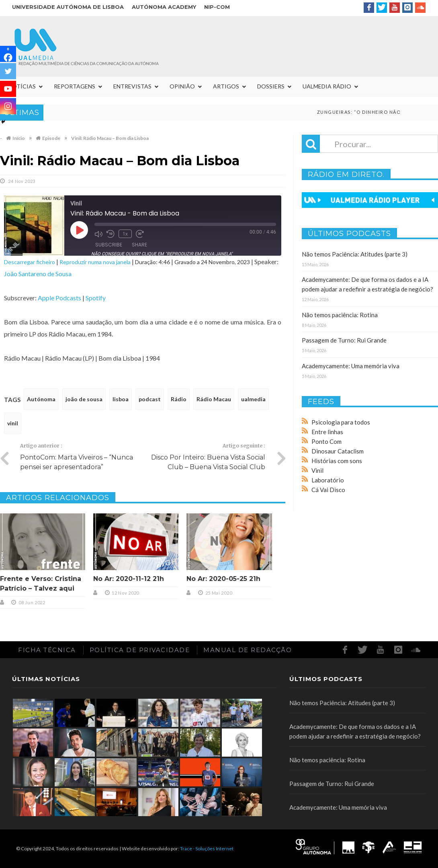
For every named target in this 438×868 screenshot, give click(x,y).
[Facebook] (8, 54)
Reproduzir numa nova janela (95, 262)
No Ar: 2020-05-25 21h (223, 579)
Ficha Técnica (47, 650)
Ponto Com (326, 441)
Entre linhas (327, 432)
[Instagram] (8, 106)
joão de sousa (84, 399)
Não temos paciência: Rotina (340, 315)
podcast (150, 399)
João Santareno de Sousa (38, 274)
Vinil (317, 470)
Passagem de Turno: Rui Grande (344, 340)
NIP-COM (217, 7)
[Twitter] (8, 71)
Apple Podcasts (59, 298)
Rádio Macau (214, 399)
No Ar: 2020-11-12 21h (129, 579)
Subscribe (109, 245)
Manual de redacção (248, 650)
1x (125, 234)
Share (139, 245)
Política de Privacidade (140, 650)
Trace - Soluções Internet (207, 849)
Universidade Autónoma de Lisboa (68, 7)
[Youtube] (8, 89)
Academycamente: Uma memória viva (351, 366)
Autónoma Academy (164, 7)
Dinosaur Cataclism (338, 451)
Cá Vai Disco (328, 490)
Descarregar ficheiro (30, 262)
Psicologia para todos (341, 422)
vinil (13, 423)
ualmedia (253, 399)
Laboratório (328, 480)
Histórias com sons (337, 461)
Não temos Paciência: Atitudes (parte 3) (355, 254)
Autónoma (41, 399)
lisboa (121, 399)
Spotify (96, 298)
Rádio (179, 399)
